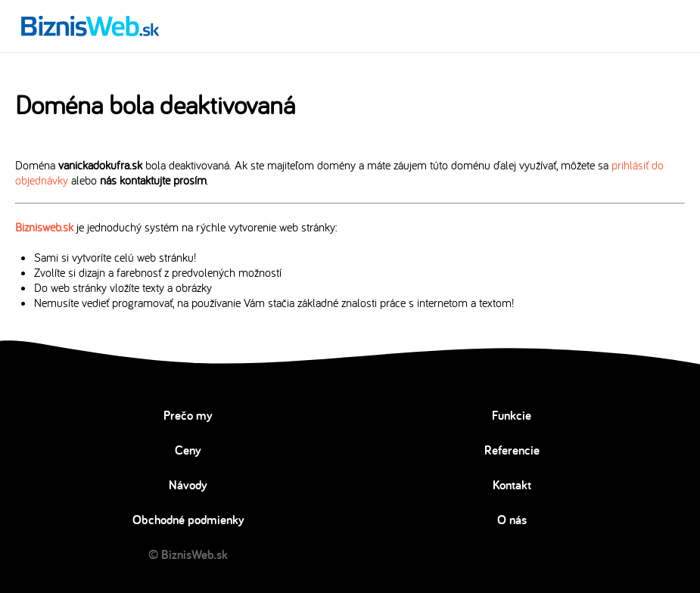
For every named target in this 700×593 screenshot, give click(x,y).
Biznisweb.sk (44, 227)
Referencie (512, 450)
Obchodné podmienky (188, 520)
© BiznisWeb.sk (188, 554)
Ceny (188, 450)
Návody (188, 485)
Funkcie (512, 415)
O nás (512, 520)
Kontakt (512, 485)
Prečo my (188, 415)
